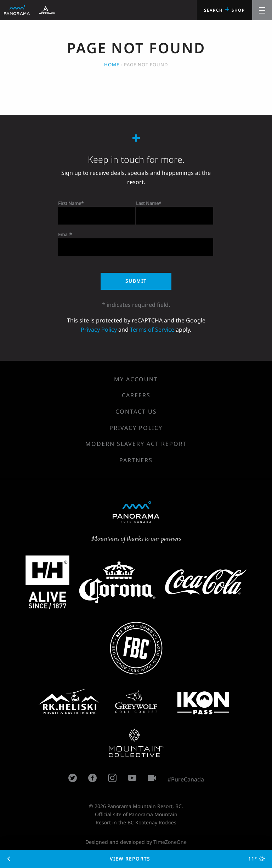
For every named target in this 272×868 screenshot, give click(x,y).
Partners (136, 460)
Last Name (147, 203)
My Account (136, 379)
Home (112, 65)
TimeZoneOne (170, 842)
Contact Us (136, 411)
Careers (136, 395)
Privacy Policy (99, 330)
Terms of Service (152, 330)
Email (64, 234)
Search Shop (225, 9)
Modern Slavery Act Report (136, 444)
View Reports (136, 859)
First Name (70, 203)
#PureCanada (186, 779)
